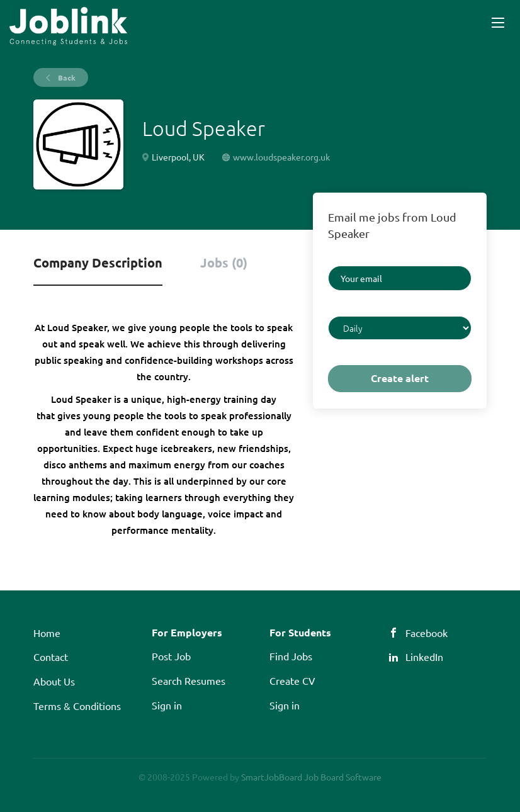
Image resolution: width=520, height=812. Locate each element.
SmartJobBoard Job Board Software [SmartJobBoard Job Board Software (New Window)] (311, 777)
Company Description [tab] (98, 262)
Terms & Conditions (77, 706)
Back (66, 77)
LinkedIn (424, 657)
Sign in (167, 705)
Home (47, 633)
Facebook (427, 633)
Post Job (171, 656)
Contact (51, 657)
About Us (54, 681)
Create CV (292, 680)
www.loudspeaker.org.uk (281, 157)
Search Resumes (189, 680)
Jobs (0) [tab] (224, 262)
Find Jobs (291, 656)
